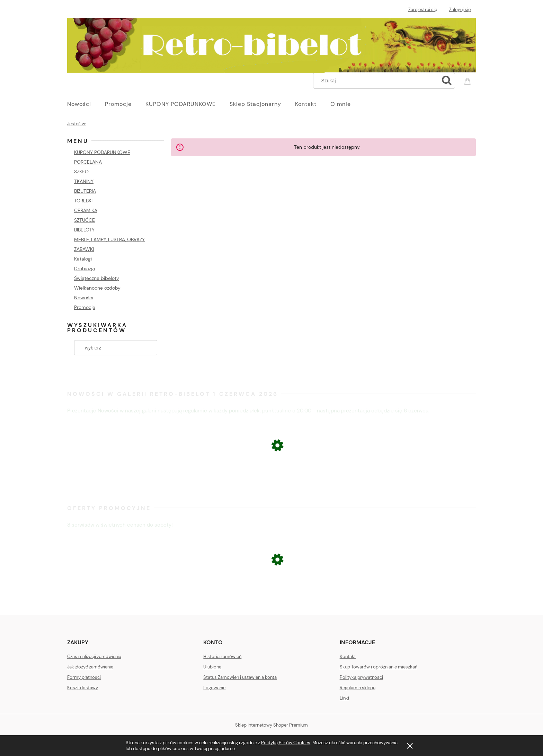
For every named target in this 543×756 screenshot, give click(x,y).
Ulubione (212, 667)
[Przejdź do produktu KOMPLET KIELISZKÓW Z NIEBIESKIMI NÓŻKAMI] (271, 487)
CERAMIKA (86, 210)
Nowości (84, 298)
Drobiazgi (84, 268)
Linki (344, 698)
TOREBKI (83, 201)
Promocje (85, 307)
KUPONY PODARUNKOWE (102, 152)
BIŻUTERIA (85, 191)
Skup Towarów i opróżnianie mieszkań (379, 667)
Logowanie (214, 688)
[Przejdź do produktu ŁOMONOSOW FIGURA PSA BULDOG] (271, 597)
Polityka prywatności (361, 677)
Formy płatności (84, 677)
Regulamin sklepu (358, 688)
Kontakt (348, 657)
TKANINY (84, 181)
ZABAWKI (84, 249)
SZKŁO (81, 172)
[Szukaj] (447, 81)
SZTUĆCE (84, 220)
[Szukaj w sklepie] (378, 81)
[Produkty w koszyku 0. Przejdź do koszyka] (469, 80)
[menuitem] (86, 104)
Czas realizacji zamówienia (94, 657)
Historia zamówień (222, 657)
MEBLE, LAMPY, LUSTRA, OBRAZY (109, 239)
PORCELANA (88, 162)
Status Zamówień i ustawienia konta (240, 677)
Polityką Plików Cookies (286, 743)
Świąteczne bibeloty (97, 278)
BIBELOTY (84, 230)
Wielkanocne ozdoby (97, 288)
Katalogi (83, 259)
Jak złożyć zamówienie (90, 667)
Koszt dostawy (83, 688)
